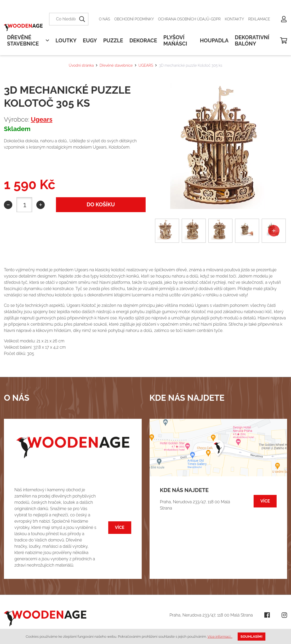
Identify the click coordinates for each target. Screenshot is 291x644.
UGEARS (146, 65)
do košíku (101, 205)
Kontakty (234, 19)
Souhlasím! (252, 636)
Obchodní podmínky (134, 19)
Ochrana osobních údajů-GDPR (190, 19)
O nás (104, 19)
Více (120, 527)
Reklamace (259, 19)
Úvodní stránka (81, 65)
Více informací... (220, 636)
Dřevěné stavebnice (116, 65)
